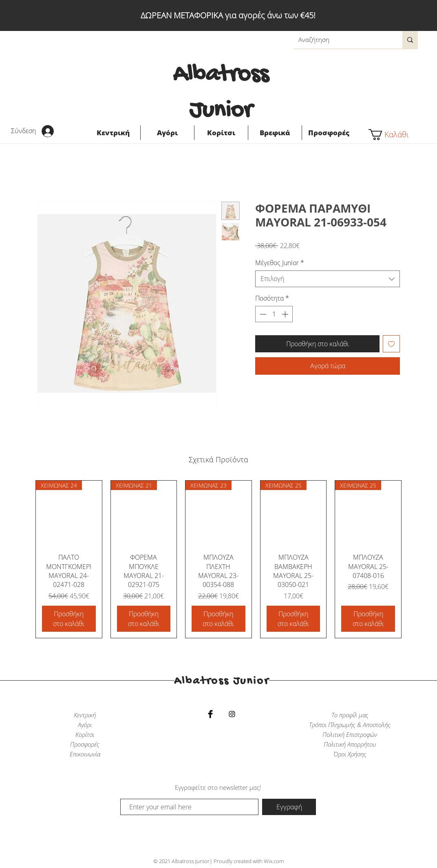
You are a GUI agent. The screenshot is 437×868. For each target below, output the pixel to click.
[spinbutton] (274, 314)
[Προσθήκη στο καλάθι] (69, 619)
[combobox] (328, 279)
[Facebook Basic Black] (210, 714)
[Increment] (286, 314)
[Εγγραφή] (289, 807)
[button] (393, 135)
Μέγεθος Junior (280, 263)
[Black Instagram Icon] (232, 714)
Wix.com (274, 861)
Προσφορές (85, 744)
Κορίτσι (85, 734)
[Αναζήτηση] (342, 40)
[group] (218, 559)
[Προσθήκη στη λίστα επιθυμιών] (391, 344)
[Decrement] (262, 314)
